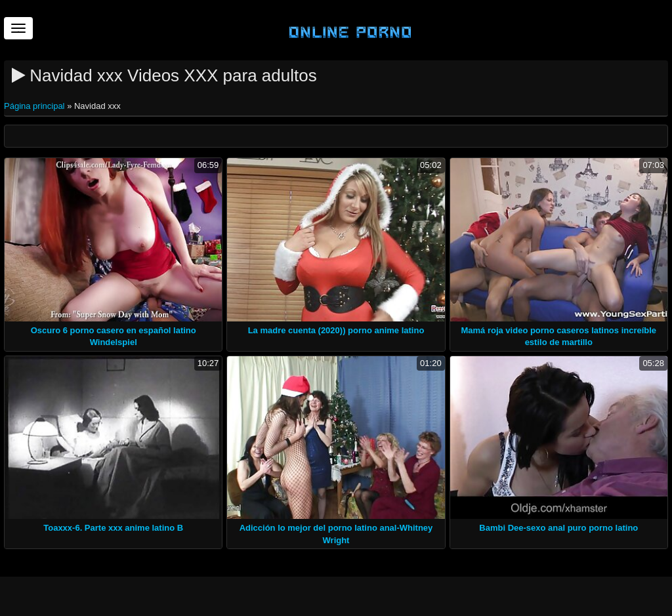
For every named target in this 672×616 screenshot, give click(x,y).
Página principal (35, 106)
